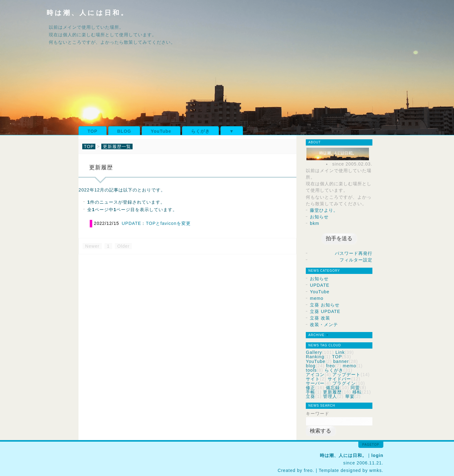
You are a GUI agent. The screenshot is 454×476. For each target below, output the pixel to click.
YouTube (161, 131)
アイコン (315, 374)
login (377, 455)
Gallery (314, 352)
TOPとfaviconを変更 (168, 223)
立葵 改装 (320, 318)
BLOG (124, 131)
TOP (93, 131)
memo (317, 298)
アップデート (346, 374)
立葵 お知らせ (325, 305)
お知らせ (319, 217)
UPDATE (131, 223)
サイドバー (339, 379)
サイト (313, 379)
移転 (357, 392)
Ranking (315, 357)
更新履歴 (332, 392)
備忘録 (333, 388)
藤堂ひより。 (324, 210)
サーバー (315, 383)
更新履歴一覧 (117, 146)
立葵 (310, 396)
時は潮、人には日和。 (88, 13)
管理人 (330, 396)
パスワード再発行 (354, 253)
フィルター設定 (356, 260)
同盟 (355, 388)
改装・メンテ (324, 325)
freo (330, 366)
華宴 (350, 396)
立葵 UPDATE (325, 311)
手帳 (310, 392)
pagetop (371, 445)
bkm (315, 223)
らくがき (200, 131)
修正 (310, 388)
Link (340, 352)
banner (341, 361)
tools (311, 370)
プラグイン (344, 383)
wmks (376, 470)
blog (311, 366)
